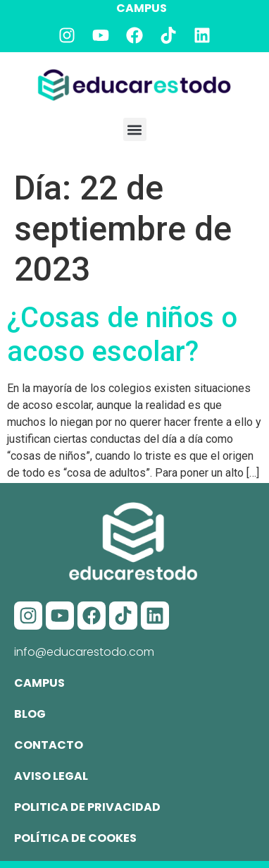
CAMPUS (142, 8)
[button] (135, 129)
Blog (30, 714)
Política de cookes (75, 838)
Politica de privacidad (87, 807)
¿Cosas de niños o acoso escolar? (122, 335)
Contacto (49, 745)
